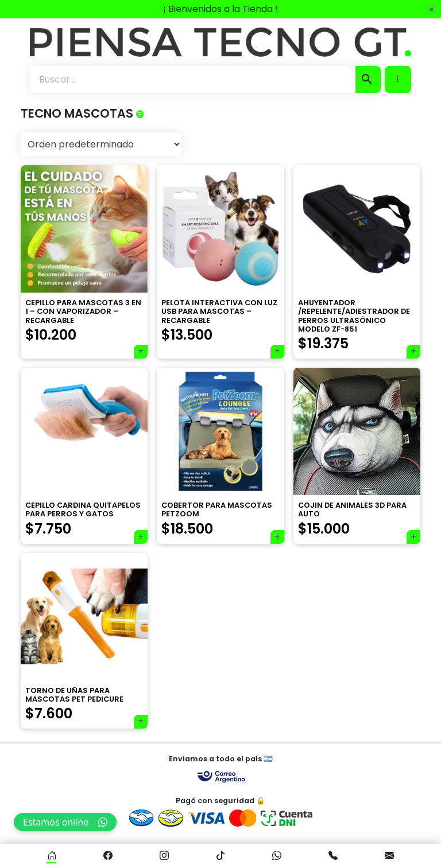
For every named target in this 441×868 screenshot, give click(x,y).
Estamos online (65, 822)
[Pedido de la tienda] (101, 144)
